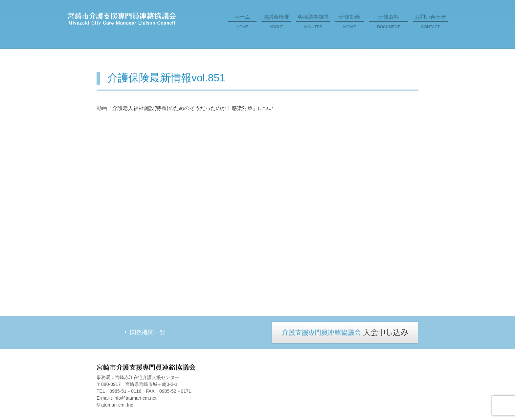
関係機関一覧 (148, 332)
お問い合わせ (430, 24)
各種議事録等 (313, 24)
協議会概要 (276, 24)
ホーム (242, 24)
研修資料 (388, 24)
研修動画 (350, 24)
